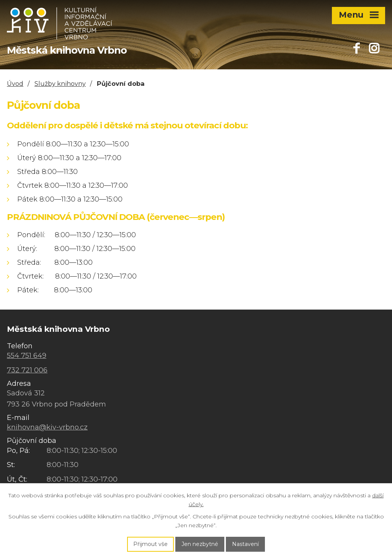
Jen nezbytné (200, 544)
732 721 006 (27, 370)
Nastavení (245, 544)
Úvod (15, 84)
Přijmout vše (150, 544)
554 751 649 (27, 356)
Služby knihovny (60, 84)
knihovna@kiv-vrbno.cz (47, 427)
